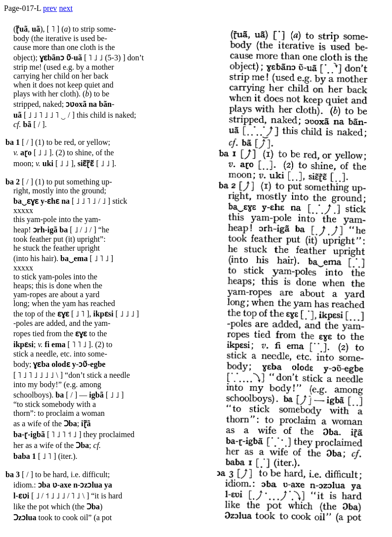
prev (50, 8)
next (66, 8)
